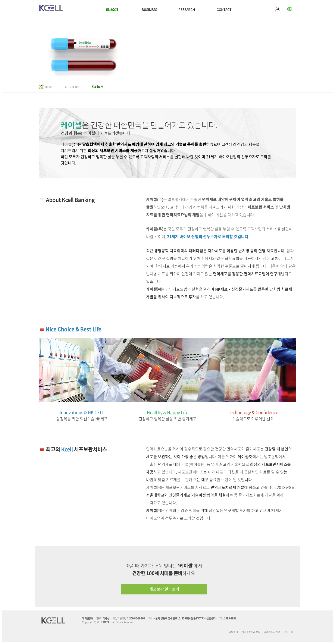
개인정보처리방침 (251, 632)
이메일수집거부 (272, 632)
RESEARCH (187, 10)
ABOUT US (72, 87)
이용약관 (233, 632)
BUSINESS (149, 10)
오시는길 (288, 632)
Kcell (48, 87)
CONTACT (224, 10)
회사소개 (112, 10)
